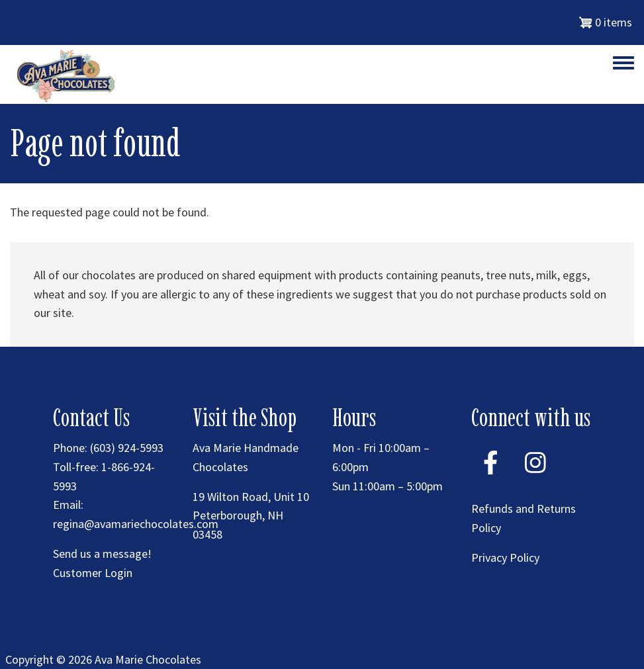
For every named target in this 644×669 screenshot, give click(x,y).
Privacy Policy (505, 557)
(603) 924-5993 (127, 448)
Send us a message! (102, 554)
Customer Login (93, 573)
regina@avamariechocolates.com (136, 524)
